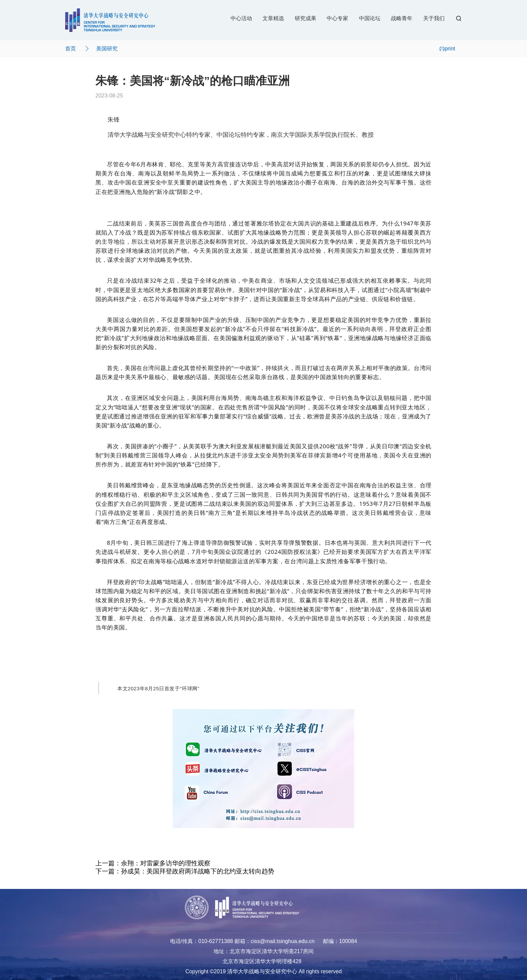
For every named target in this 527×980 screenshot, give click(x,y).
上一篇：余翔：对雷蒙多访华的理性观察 (153, 863)
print (447, 49)
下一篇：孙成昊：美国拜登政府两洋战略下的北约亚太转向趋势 (185, 871)
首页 (71, 49)
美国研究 (107, 49)
